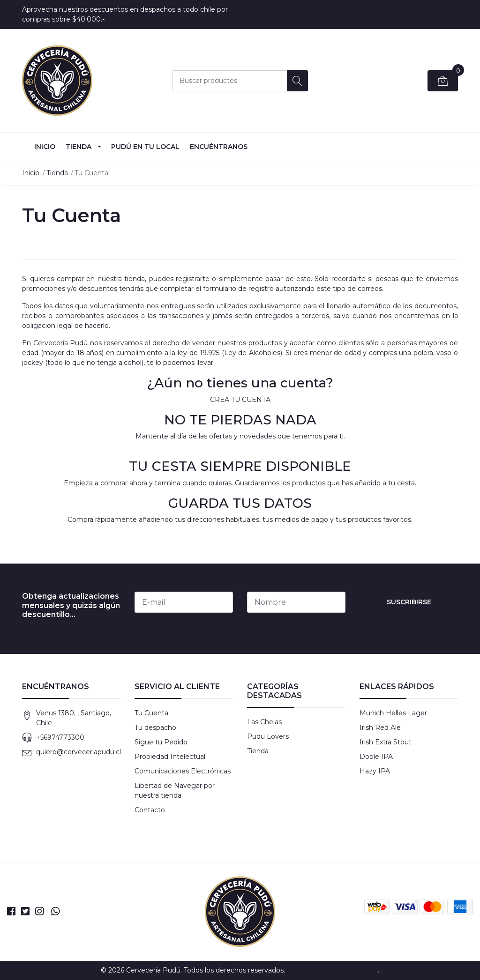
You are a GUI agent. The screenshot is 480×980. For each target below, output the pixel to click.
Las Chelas (264, 722)
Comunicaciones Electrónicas (183, 771)
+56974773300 (60, 737)
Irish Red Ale (380, 728)
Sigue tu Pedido (161, 742)
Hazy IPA (375, 771)
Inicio (31, 173)
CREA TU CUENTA (240, 400)
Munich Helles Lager (393, 713)
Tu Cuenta (151, 713)
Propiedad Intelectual (170, 757)
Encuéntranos (219, 147)
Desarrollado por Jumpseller (332, 970)
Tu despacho (155, 728)
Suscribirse (409, 602)
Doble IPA (376, 757)
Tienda (79, 147)
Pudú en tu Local (145, 147)
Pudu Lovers (268, 736)
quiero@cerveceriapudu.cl (79, 752)
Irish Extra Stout (386, 742)
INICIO (45, 147)
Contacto (150, 810)
